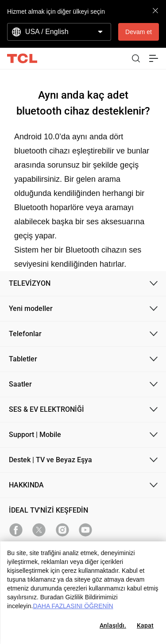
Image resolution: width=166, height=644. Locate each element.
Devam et (139, 32)
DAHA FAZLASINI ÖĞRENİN (73, 606)
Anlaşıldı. (113, 625)
